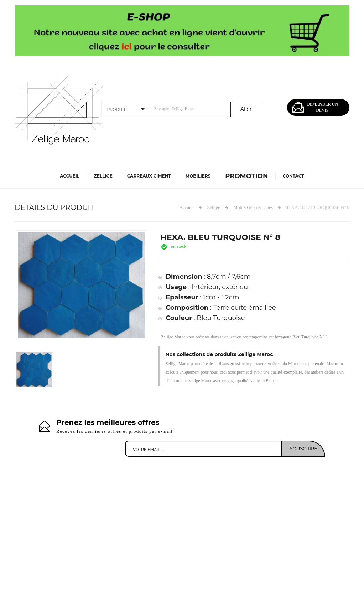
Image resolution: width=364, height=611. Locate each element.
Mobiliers (198, 176)
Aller (246, 109)
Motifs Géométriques (253, 207)
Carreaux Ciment (149, 176)
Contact (293, 176)
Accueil (70, 176)
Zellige (103, 176)
